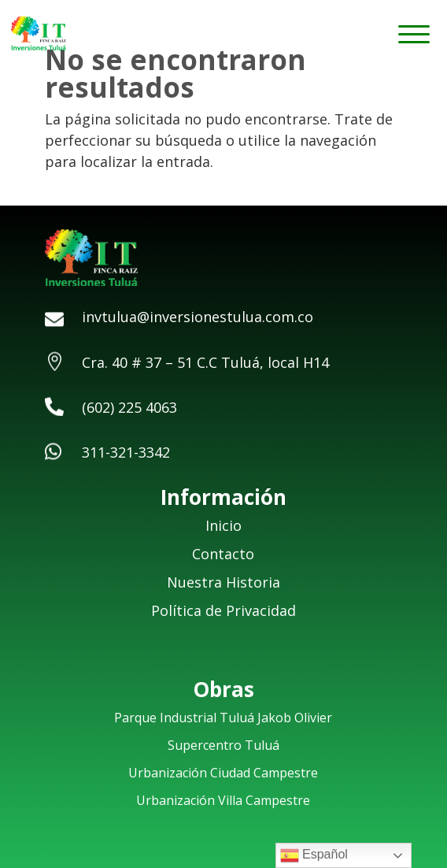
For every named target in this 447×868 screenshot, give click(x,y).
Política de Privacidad (223, 610)
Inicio (223, 525)
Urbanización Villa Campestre (223, 800)
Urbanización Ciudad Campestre (223, 773)
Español (314, 855)
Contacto (223, 554)
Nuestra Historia (223, 582)
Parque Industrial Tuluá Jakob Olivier (223, 718)
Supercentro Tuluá (223, 745)
